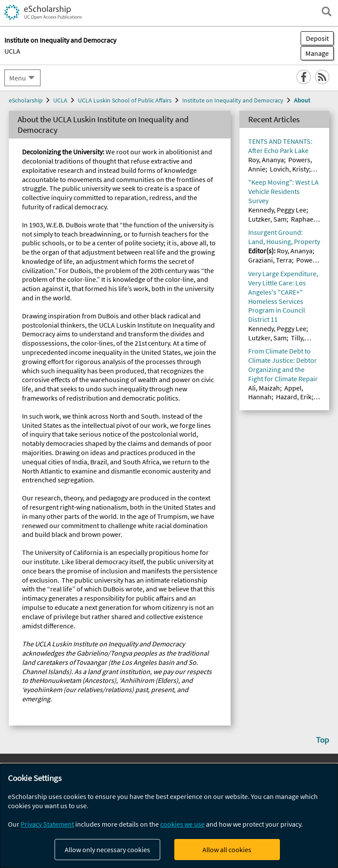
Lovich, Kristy (289, 169)
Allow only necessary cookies (107, 850)
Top (323, 740)
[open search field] (327, 11)
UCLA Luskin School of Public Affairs (125, 100)
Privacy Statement (47, 824)
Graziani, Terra (270, 260)
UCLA (12, 51)
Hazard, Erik (294, 397)
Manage (315, 53)
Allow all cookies (227, 850)
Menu (18, 78)
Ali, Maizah (264, 388)
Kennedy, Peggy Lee (277, 210)
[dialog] (169, 816)
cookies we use (182, 824)
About (302, 100)
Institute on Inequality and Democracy (233, 100)
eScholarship (26, 100)
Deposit (317, 38)
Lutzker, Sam (267, 219)
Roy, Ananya (266, 160)
